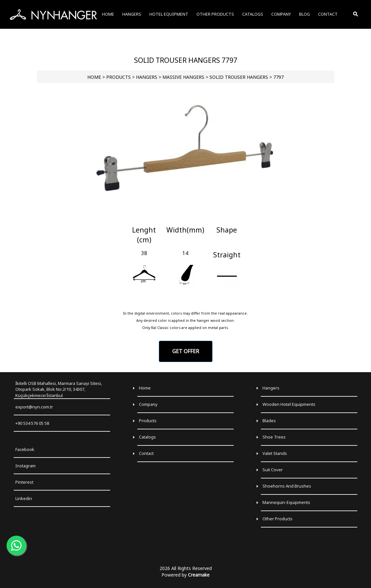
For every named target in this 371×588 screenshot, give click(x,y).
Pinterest (24, 482)
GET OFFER (186, 351)
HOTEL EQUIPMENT (169, 14)
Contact (146, 453)
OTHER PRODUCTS (215, 14)
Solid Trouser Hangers (239, 77)
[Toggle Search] (356, 14)
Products (148, 421)
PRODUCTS (118, 77)
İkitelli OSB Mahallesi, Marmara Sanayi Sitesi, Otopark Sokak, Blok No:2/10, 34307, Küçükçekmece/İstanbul (59, 389)
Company (148, 404)
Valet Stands (275, 453)
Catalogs (147, 437)
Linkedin (24, 498)
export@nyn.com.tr (34, 407)
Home (145, 388)
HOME (94, 77)
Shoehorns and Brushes (287, 486)
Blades (269, 421)
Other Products (278, 519)
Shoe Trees (274, 437)
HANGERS (147, 77)
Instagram (25, 466)
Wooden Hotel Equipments (289, 404)
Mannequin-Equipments (286, 502)
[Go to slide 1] (185, 218)
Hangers (271, 388)
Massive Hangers (183, 77)
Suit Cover (273, 470)
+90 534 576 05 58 (32, 423)
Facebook (25, 449)
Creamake (199, 575)
